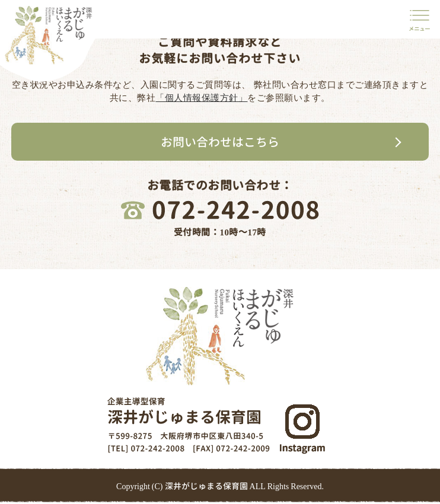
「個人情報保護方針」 (201, 98)
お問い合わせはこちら (220, 142)
